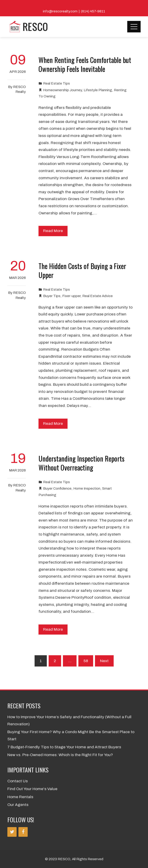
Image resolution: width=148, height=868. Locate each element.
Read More (53, 231)
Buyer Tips (52, 296)
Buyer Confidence (57, 488)
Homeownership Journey (62, 90)
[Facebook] (23, 832)
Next (104, 661)
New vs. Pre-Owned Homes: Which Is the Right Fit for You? (60, 755)
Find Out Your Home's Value (32, 789)
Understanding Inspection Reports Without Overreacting (81, 463)
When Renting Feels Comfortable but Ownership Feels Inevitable (85, 64)
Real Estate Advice (98, 296)
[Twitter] (12, 832)
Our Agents (18, 805)
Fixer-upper (71, 296)
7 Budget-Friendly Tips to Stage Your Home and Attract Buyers (64, 747)
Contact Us (18, 781)
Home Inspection (87, 488)
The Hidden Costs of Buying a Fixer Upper (82, 270)
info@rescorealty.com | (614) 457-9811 (74, 11)
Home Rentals (20, 797)
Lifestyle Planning (98, 90)
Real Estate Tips (56, 83)
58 (86, 661)
